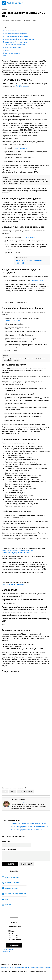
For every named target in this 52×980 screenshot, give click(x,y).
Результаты (6, 952)
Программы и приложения (16, 894)
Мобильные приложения (13, 48)
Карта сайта (5, 967)
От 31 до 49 (13, 938)
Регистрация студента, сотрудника (16, 34)
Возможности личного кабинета (15, 45)
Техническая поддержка (12, 53)
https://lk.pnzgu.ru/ (22, 86)
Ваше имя (6, 841)
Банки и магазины (12, 888)
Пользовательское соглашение (40, 967)
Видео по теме (10, 56)
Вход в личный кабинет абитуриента (16, 36)
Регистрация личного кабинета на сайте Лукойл (29, 824)
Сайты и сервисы (12, 877)
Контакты (25, 967)
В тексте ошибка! (25, 792)
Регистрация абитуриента (13, 31)
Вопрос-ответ (9, 50)
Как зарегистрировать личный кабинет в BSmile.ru (29, 827)
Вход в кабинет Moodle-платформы (16, 42)
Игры (7, 899)
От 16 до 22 (13, 933)
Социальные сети (12, 883)
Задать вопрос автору (17, 802)
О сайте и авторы (16, 967)
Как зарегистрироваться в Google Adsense (26, 830)
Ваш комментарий (10, 849)
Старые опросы (8, 950)
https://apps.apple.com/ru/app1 (13, 584)
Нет (12, 792)
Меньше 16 (13, 931)
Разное (8, 905)
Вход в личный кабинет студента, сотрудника (19, 39)
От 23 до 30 (13, 935)
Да (5, 792)
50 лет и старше (15, 940)
